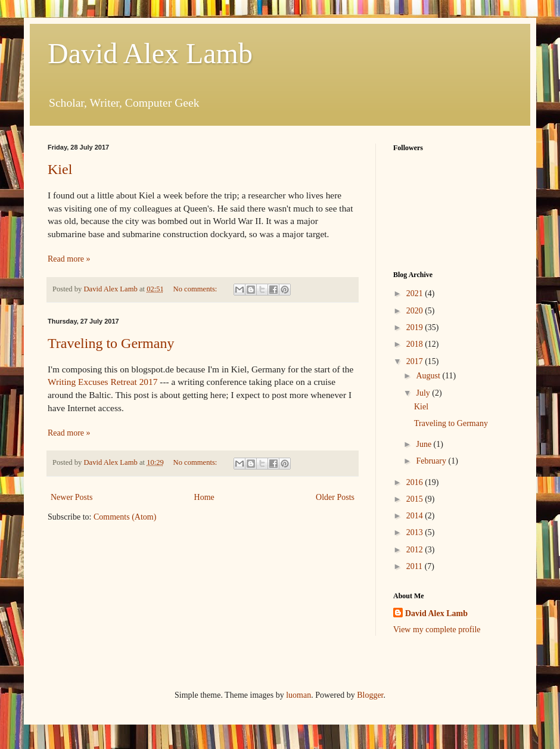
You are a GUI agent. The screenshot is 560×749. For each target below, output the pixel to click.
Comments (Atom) (125, 517)
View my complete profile (437, 630)
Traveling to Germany (111, 343)
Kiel (60, 169)
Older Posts (335, 497)
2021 (416, 293)
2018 (416, 344)
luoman (298, 695)
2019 (416, 327)
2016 (416, 482)
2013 (416, 532)
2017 (416, 361)
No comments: (196, 289)
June (424, 444)
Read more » (69, 259)
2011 (416, 566)
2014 (416, 516)
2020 (416, 311)
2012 (416, 550)
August (429, 376)
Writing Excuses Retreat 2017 (102, 382)
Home (204, 497)
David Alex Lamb (150, 53)
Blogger (370, 695)
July (424, 393)
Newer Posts (71, 497)
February (432, 461)
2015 (416, 499)
